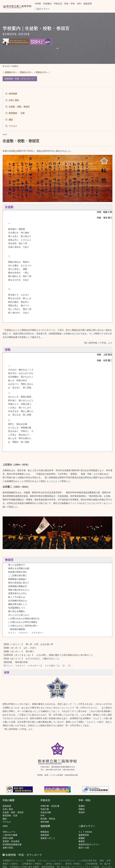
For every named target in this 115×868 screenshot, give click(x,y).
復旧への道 (84, 848)
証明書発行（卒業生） (33, 864)
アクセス (7, 822)
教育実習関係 (48, 867)
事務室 (82, 841)
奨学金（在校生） (54, 864)
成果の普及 (8, 848)
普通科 (82, 806)
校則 (102, 861)
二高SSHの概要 (10, 835)
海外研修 (45, 822)
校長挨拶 (7, 806)
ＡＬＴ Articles (85, 832)
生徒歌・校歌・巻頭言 (13, 812)
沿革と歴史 (8, 809)
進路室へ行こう (48, 838)
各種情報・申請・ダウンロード (19, 79)
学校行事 (45, 809)
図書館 (82, 838)
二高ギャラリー (42, 9)
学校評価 (30, 861)
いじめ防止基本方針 (87, 861)
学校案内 (47, 4)
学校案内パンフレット (13, 861)
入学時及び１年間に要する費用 (24, 867)
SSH (79, 4)
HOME (38, 4)
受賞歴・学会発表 (11, 841)
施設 (5, 819)
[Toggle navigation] (5, 134)
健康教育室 (84, 835)
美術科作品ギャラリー (89, 844)
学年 (43, 816)
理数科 (82, 809)
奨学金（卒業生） (74, 864)
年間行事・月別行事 (50, 806)
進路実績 (45, 835)
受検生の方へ (26, 72)
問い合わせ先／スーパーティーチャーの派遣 (78, 867)
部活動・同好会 (48, 819)
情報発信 (45, 832)
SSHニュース (9, 832)
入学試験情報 (91, 864)
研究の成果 (8, 838)
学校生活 (58, 4)
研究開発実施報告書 (12, 844)
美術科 (82, 812)
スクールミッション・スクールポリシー (56, 861)
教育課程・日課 (10, 816)
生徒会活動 (46, 812)
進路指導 (88, 4)
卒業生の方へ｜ (43, 72)
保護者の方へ (11, 72)
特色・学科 (70, 4)
